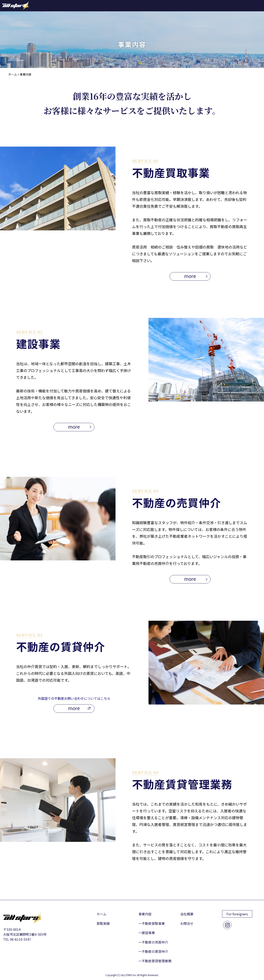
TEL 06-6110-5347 (17, 939)
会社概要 (187, 914)
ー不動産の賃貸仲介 (153, 951)
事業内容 (145, 914)
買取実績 (103, 923)
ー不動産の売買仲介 (153, 942)
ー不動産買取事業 (152, 923)
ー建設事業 (147, 933)
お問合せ (187, 923)
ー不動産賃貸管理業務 (155, 961)
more (190, 276)
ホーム (101, 914)
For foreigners (237, 914)
